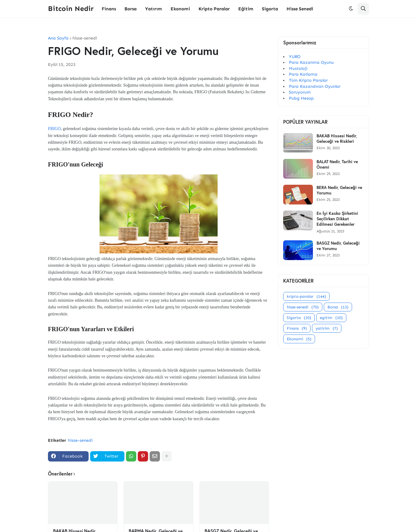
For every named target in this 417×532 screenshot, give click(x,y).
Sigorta (299, 318)
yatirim (327, 328)
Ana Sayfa (58, 38)
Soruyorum (300, 92)
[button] (351, 9)
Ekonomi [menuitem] (180, 9)
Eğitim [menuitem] (246, 9)
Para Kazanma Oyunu (311, 62)
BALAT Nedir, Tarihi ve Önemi (337, 164)
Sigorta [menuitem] (270, 9)
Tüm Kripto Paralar (308, 80)
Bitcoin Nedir (71, 9)
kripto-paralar (306, 296)
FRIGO (54, 129)
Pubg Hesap (301, 98)
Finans (297, 328)
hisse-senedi (85, 38)
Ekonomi (299, 339)
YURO (295, 57)
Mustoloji (298, 69)
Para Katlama (303, 74)
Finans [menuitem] (109, 9)
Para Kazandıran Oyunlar (315, 86)
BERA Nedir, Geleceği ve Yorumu (339, 190)
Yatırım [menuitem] (154, 9)
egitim (331, 318)
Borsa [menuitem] (131, 9)
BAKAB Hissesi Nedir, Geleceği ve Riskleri (337, 139)
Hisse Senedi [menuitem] (300, 9)
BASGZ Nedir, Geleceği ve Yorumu (338, 246)
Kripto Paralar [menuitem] (214, 9)
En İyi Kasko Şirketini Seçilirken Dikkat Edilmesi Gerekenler (337, 219)
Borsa (338, 307)
